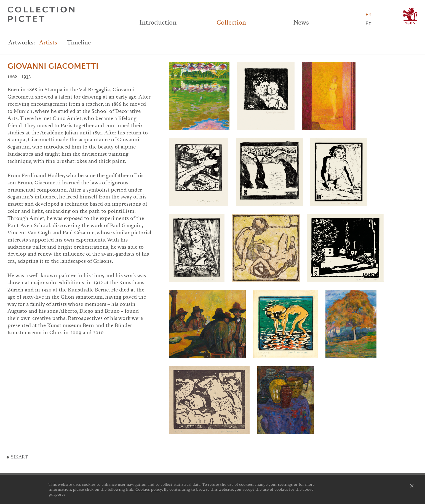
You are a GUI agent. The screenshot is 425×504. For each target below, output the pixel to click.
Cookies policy (149, 489)
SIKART (19, 457)
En (368, 14)
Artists (48, 43)
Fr (368, 23)
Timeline (79, 43)
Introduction (158, 22)
